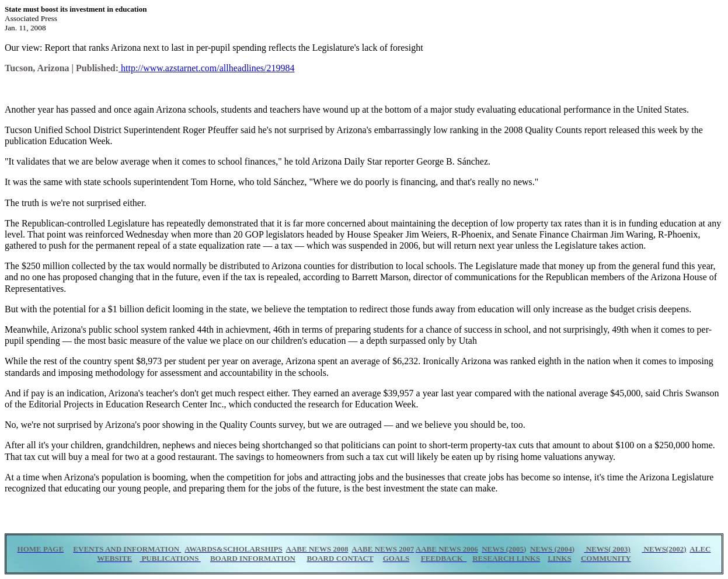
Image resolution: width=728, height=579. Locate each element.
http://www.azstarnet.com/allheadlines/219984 (207, 68)
